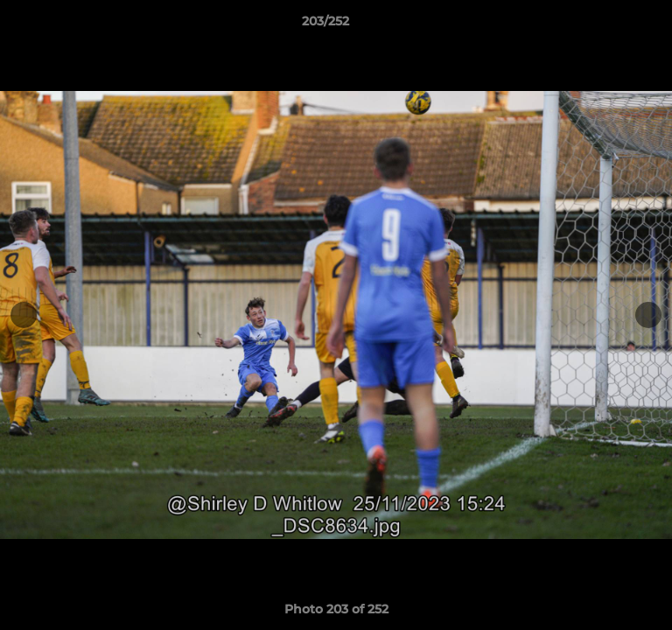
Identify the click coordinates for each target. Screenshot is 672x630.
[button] (609, 25)
